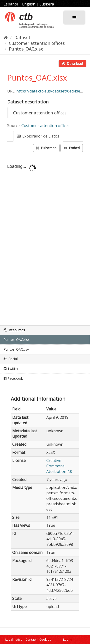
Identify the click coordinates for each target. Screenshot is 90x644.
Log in (67, 639)
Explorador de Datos (38, 136)
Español (11, 4)
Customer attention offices (37, 43)
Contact (31, 639)
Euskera (47, 4)
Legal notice (14, 639)
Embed (72, 148)
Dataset (22, 37)
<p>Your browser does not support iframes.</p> (45, 239)
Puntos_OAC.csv (16, 349)
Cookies (45, 639)
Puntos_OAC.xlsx (26, 49)
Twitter (11, 369)
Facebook (13, 378)
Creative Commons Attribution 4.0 (59, 466)
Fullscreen (46, 148)
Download (72, 64)
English (29, 4)
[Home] (6, 37)
